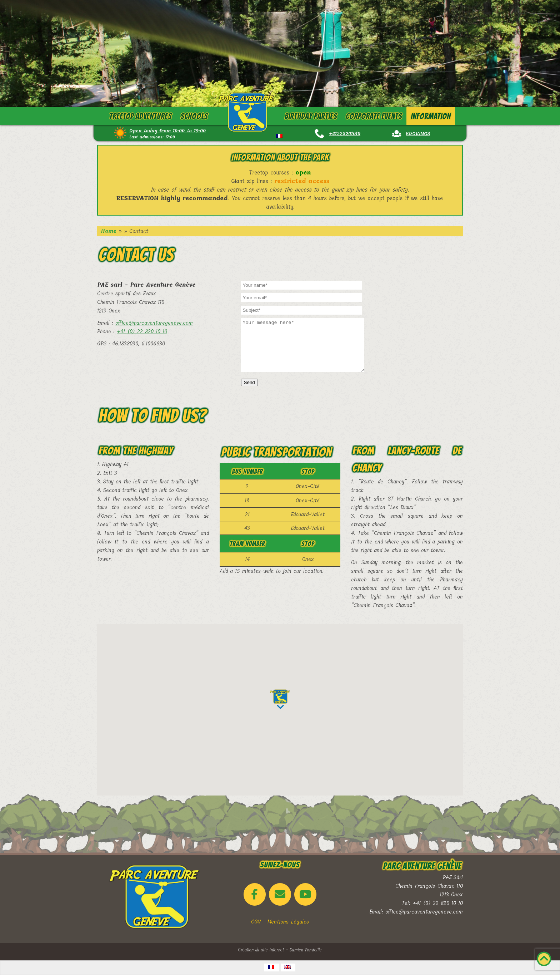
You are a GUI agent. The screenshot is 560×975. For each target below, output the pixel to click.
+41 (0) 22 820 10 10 (142, 331)
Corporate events (374, 116)
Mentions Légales (288, 922)
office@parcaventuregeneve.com (154, 323)
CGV (256, 922)
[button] (280, 699)
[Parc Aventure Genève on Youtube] (305, 894)
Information (431, 116)
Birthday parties (311, 116)
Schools (194, 116)
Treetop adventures (141, 116)
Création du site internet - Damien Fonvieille (280, 950)
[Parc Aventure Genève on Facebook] (255, 894)
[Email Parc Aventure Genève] (280, 894)
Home (109, 231)
